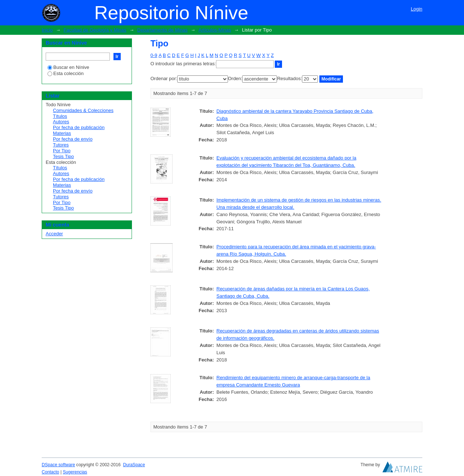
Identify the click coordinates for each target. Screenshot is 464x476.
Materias (62, 133)
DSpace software (58, 465)
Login (417, 9)
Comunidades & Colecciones (83, 110)
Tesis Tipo (63, 156)
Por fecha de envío (73, 139)
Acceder (54, 234)
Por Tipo (62, 151)
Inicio (47, 30)
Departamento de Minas (163, 30)
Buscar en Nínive (68, 67)
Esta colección (66, 73)
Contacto (50, 472)
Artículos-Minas (215, 30)
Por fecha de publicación (79, 127)
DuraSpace (134, 465)
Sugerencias (75, 472)
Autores (61, 122)
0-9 (154, 55)
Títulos (60, 116)
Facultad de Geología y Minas (95, 30)
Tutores (61, 145)
